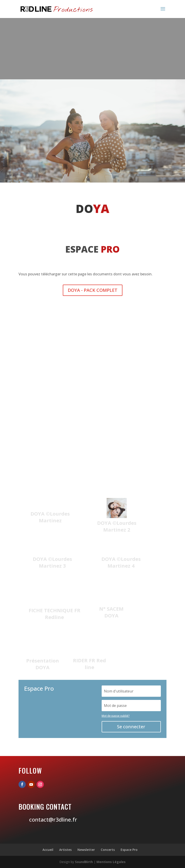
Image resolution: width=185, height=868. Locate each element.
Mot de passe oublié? (116, 716)
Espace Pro (129, 850)
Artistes (65, 850)
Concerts (108, 850)
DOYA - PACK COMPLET (93, 290)
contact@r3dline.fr (53, 819)
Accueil (48, 850)
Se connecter (131, 727)
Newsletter (86, 850)
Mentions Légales (111, 862)
